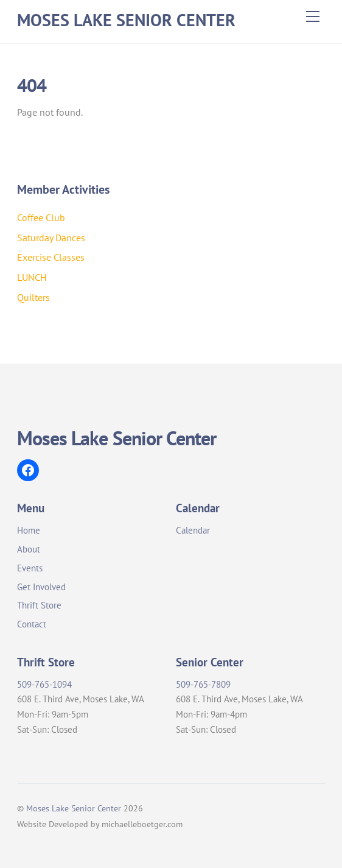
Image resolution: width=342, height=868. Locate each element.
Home (29, 530)
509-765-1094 (44, 684)
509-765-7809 (203, 684)
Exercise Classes (51, 257)
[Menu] (313, 16)
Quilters (33, 297)
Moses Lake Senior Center (74, 808)
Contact (32, 624)
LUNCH (32, 277)
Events (30, 568)
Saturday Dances (51, 238)
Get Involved (41, 587)
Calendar (193, 530)
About (29, 549)
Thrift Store (39, 605)
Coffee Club (41, 217)
